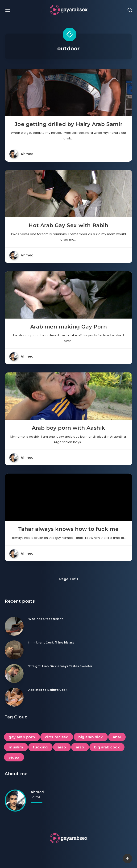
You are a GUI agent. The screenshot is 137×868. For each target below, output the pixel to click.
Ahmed (37, 792)
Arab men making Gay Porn (68, 327)
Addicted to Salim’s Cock (48, 690)
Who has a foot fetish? (46, 619)
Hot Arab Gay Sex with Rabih (68, 225)
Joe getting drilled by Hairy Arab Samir (68, 124)
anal (117, 737)
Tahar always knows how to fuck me (69, 529)
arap (62, 747)
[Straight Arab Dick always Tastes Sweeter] (14, 674)
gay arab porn (22, 737)
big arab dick (91, 737)
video (14, 757)
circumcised (57, 737)
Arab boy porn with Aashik (68, 428)
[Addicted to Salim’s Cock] (14, 697)
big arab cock (107, 747)
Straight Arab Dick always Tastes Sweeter (60, 666)
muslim (16, 747)
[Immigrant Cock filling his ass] (14, 650)
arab (80, 747)
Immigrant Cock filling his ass (51, 642)
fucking (40, 747)
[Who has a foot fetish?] (14, 626)
